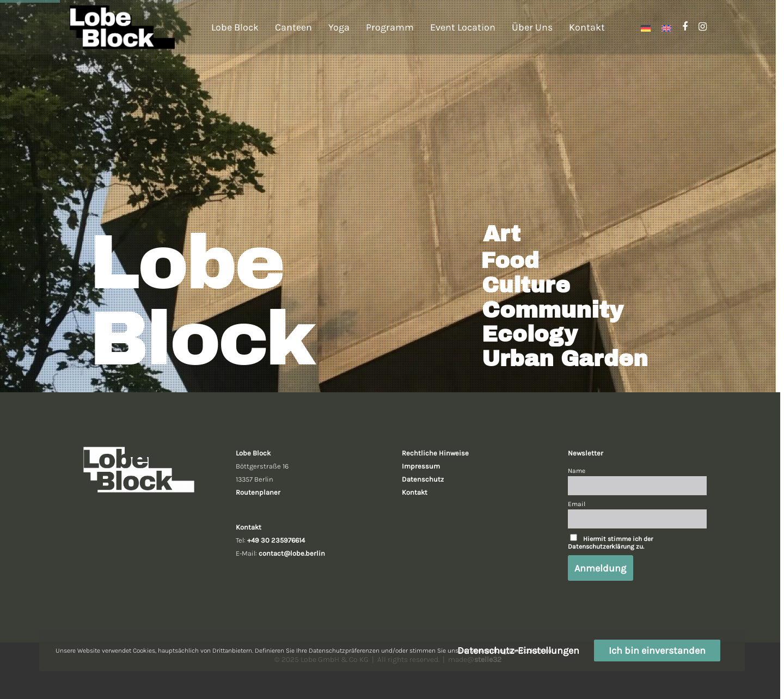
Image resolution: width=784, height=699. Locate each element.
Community (553, 310)
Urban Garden (565, 359)
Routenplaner (258, 492)
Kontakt (415, 492)
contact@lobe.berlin (292, 553)
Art (502, 234)
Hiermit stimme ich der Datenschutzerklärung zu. (610, 543)
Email (577, 504)
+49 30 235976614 (276, 540)
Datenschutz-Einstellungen (518, 651)
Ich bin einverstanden (657, 651)
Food (510, 261)
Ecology (529, 335)
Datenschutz (423, 479)
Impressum (421, 466)
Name (577, 471)
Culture (526, 285)
